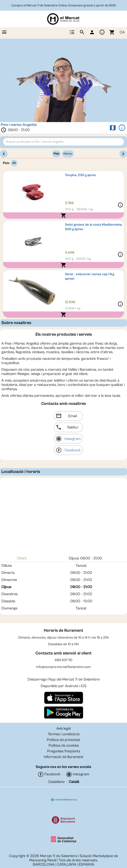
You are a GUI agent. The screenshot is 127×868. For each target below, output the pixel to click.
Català (74, 782)
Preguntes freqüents (64, 751)
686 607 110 (63, 660)
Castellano (56, 782)
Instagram (73, 439)
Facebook (73, 450)
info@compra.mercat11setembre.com (63, 667)
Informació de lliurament (63, 757)
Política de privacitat (63, 740)
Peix (56, 154)
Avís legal (63, 728)
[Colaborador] (64, 800)
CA (122, 32)
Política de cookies (64, 745)
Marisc (68, 154)
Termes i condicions (64, 734)
